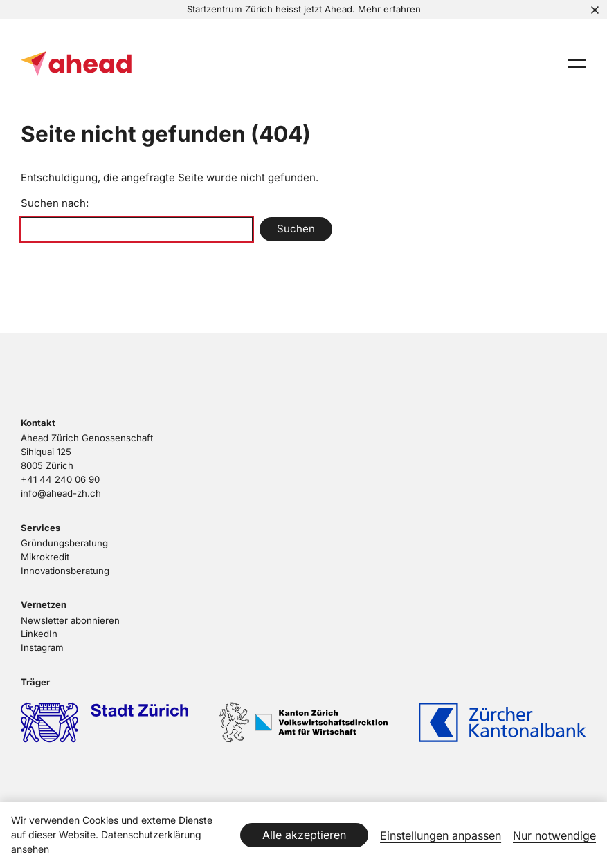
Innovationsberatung (65, 571)
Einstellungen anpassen (441, 835)
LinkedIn (39, 634)
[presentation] (577, 64)
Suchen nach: (55, 203)
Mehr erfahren (389, 9)
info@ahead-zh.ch (61, 493)
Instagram (42, 647)
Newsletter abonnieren (70, 620)
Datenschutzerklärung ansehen (106, 842)
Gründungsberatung (64, 543)
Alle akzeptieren (304, 835)
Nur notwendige (554, 835)
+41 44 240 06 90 (60, 479)
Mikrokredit (45, 557)
